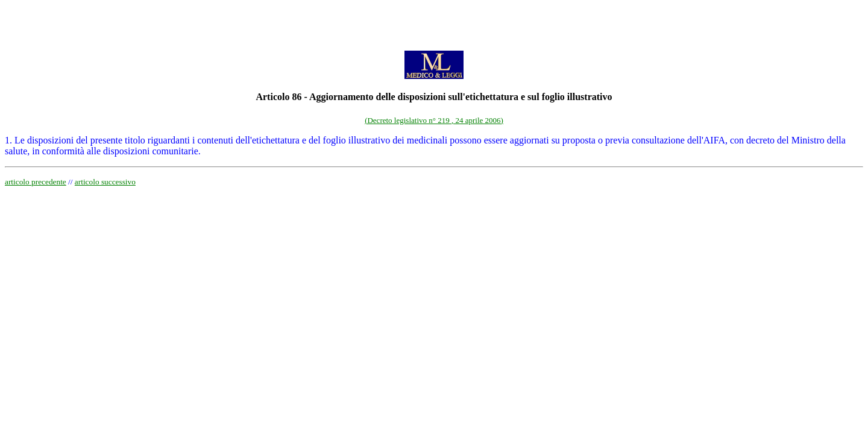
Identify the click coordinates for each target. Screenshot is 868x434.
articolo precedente (36, 182)
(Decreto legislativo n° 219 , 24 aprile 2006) (434, 120)
